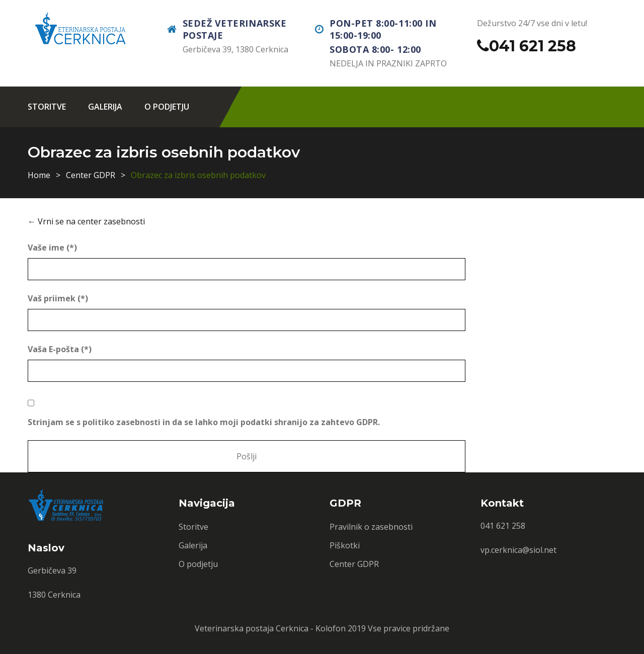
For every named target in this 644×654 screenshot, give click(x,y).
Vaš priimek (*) (58, 298)
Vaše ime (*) (52, 248)
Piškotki (345, 545)
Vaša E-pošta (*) (60, 349)
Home (39, 175)
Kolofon (331, 628)
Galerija (105, 107)
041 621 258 (533, 46)
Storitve (47, 107)
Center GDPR (91, 175)
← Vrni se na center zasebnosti (86, 221)
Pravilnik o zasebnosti (371, 527)
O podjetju (167, 107)
